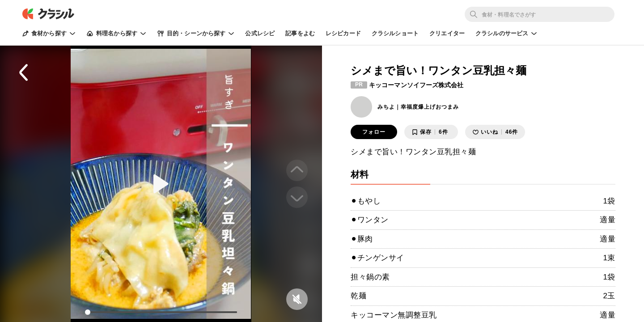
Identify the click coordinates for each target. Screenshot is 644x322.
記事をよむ (300, 33)
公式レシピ (260, 33)
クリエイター (447, 33)
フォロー (374, 132)
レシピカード (343, 33)
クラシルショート (395, 33)
